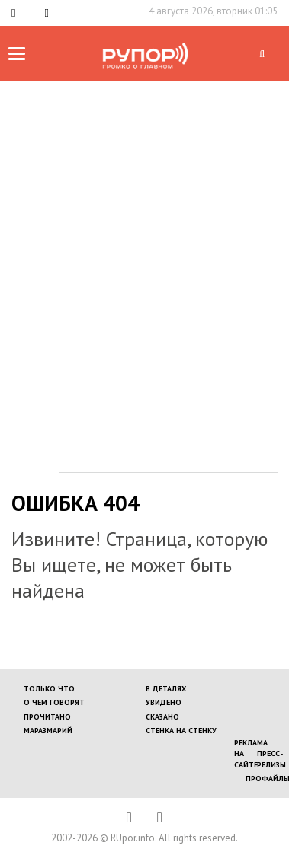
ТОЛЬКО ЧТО (49, 689)
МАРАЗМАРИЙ (48, 731)
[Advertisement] (143, 232)
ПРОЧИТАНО (47, 717)
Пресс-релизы (271, 759)
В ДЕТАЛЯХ (166, 689)
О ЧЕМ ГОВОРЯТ (54, 702)
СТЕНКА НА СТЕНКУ (181, 731)
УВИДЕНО (164, 702)
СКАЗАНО (162, 717)
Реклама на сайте (251, 754)
